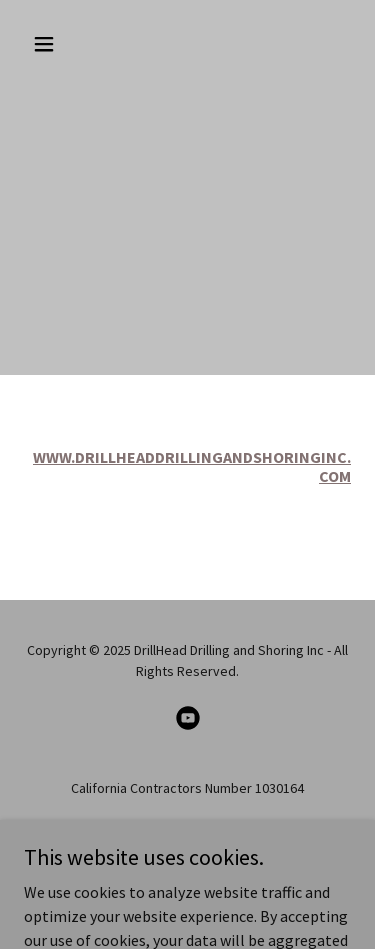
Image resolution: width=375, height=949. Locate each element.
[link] (188, 718)
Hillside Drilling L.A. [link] (188, 844)
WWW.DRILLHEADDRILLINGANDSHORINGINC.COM (192, 466)
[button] (48, 44)
